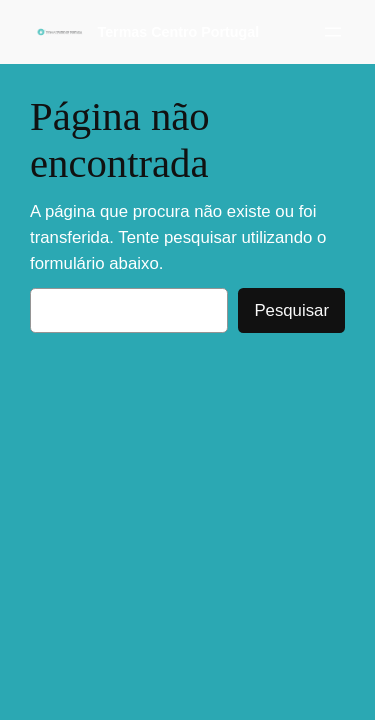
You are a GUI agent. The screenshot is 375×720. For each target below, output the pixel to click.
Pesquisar (291, 310)
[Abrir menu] (333, 32)
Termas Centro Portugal (179, 32)
